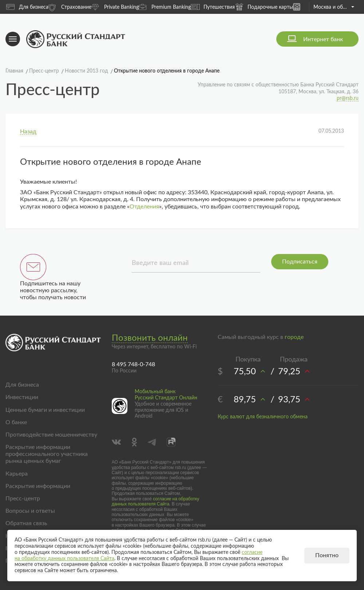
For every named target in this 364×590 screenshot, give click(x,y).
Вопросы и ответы (30, 511)
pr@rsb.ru (348, 98)
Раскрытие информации (38, 486)
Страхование (70, 7)
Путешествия (213, 7)
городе (294, 337)
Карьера (17, 474)
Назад (28, 132)
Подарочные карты (264, 7)
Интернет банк (323, 39)
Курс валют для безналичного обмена (263, 417)
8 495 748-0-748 (133, 364)
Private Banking (115, 7)
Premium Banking (165, 7)
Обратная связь (26, 523)
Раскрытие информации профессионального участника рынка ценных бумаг (47, 454)
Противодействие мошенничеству (51, 435)
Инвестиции (22, 397)
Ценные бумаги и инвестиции (45, 410)
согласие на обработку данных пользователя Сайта (156, 501)
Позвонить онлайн (150, 338)
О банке (16, 422)
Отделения (144, 207)
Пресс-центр (23, 499)
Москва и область (334, 7)
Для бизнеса (27, 7)
